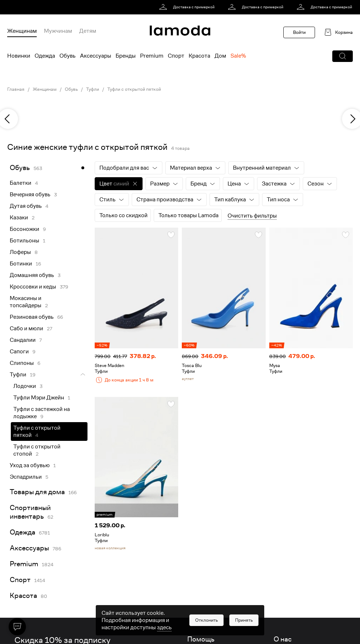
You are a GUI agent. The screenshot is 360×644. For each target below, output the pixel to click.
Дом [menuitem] (220, 56)
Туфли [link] (93, 89)
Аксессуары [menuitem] (96, 56)
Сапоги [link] (19, 352)
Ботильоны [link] (24, 241)
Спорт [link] (20, 580)
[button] (343, 56)
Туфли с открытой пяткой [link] (134, 89)
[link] (188, 7)
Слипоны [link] (22, 363)
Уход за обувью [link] (30, 465)
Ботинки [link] (21, 264)
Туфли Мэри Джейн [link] (39, 398)
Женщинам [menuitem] (22, 31)
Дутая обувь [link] (26, 206)
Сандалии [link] (23, 340)
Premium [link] (24, 564)
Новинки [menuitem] (19, 56)
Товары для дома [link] (37, 492)
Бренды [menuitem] (126, 56)
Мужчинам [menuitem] (58, 31)
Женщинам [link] (45, 89)
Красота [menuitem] (199, 56)
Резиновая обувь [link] (32, 317)
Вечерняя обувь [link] (30, 194)
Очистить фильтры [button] (252, 216)
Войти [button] (299, 32)
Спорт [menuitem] (176, 56)
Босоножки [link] (24, 229)
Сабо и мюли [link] (26, 328)
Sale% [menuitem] (238, 56)
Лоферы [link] (20, 252)
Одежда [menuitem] (45, 56)
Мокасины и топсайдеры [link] (26, 302)
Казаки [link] (19, 218)
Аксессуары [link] (29, 548)
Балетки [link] (21, 183)
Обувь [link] (71, 89)
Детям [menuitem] (88, 31)
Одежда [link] (22, 532)
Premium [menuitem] (152, 56)
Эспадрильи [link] (26, 477)
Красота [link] (23, 596)
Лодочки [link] (25, 386)
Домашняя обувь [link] (32, 275)
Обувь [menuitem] (67, 56)
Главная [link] (16, 89)
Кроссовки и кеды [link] (33, 287)
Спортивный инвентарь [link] (30, 512)
